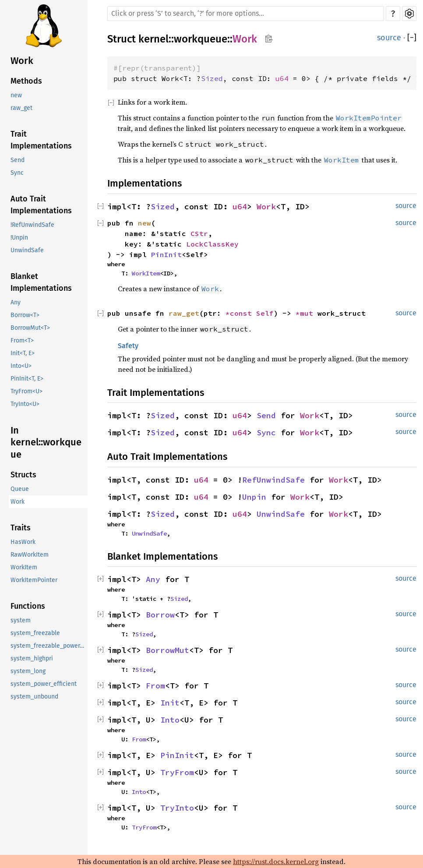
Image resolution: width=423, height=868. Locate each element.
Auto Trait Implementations (41, 205)
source (389, 38)
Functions (28, 606)
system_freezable (35, 633)
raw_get (21, 108)
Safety (128, 346)
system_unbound (34, 697)
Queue (20, 489)
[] (412, 38)
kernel (153, 39)
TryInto (177, 808)
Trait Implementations (41, 140)
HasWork (23, 542)
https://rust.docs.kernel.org (276, 861)
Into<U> (21, 366)
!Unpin (19, 238)
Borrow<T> (25, 315)
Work (22, 61)
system (21, 620)
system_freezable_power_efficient (49, 646)
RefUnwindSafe (273, 480)
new (16, 95)
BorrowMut (167, 650)
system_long (28, 671)
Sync (17, 173)
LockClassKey (212, 244)
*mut (307, 313)
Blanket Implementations (41, 282)
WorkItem (24, 567)
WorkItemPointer (34, 580)
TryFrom (177, 772)
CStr (199, 233)
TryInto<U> (25, 404)
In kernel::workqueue (46, 442)
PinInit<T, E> (27, 379)
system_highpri (32, 658)
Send (18, 160)
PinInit (166, 254)
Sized (212, 78)
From (155, 686)
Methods (26, 81)
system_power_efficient (44, 684)
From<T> (22, 340)
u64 (282, 78)
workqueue (201, 39)
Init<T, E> (23, 353)
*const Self (250, 313)
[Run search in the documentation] (246, 14)
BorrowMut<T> (30, 328)
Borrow (160, 615)
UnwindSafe (27, 250)
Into (170, 720)
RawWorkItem (30, 555)
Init (170, 703)
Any (16, 302)
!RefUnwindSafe (32, 225)
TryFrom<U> (26, 391)
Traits (21, 528)
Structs (23, 475)
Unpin (254, 497)
